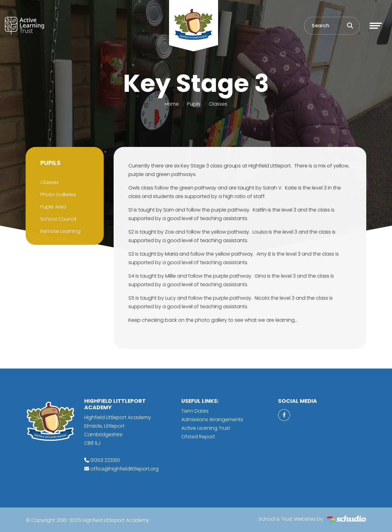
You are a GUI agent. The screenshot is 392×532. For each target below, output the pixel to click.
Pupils (194, 104)
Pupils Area (52, 207)
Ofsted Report (198, 437)
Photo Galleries (57, 195)
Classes (218, 104)
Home (172, 104)
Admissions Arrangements (212, 420)
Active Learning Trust (206, 428)
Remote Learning (59, 231)
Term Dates (195, 411)
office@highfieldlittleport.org (124, 469)
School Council (57, 219)
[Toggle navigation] (376, 26)
